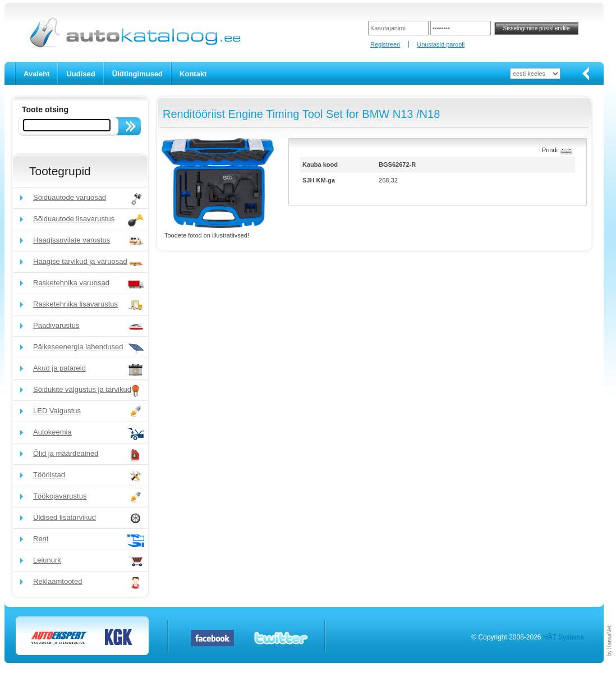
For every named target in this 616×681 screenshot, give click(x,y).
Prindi (550, 150)
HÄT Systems (564, 637)
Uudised (81, 74)
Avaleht (36, 74)
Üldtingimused (137, 74)
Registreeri (385, 44)
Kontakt (193, 74)
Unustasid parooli (441, 44)
